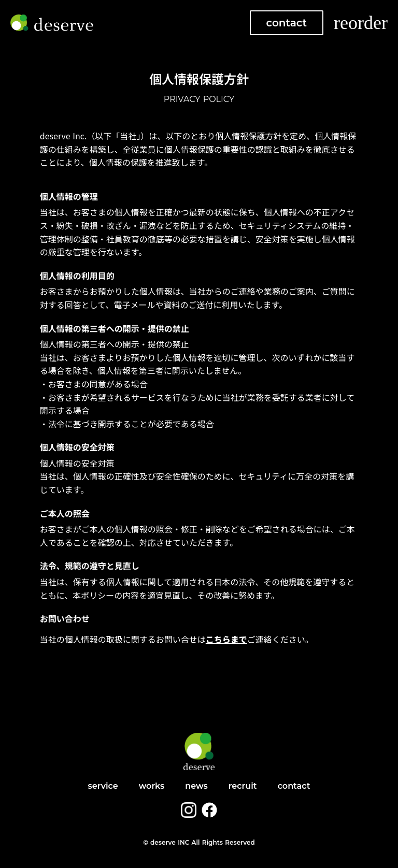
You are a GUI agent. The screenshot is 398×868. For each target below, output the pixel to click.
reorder (361, 23)
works (152, 786)
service (103, 786)
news (196, 786)
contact (287, 23)
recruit (243, 786)
